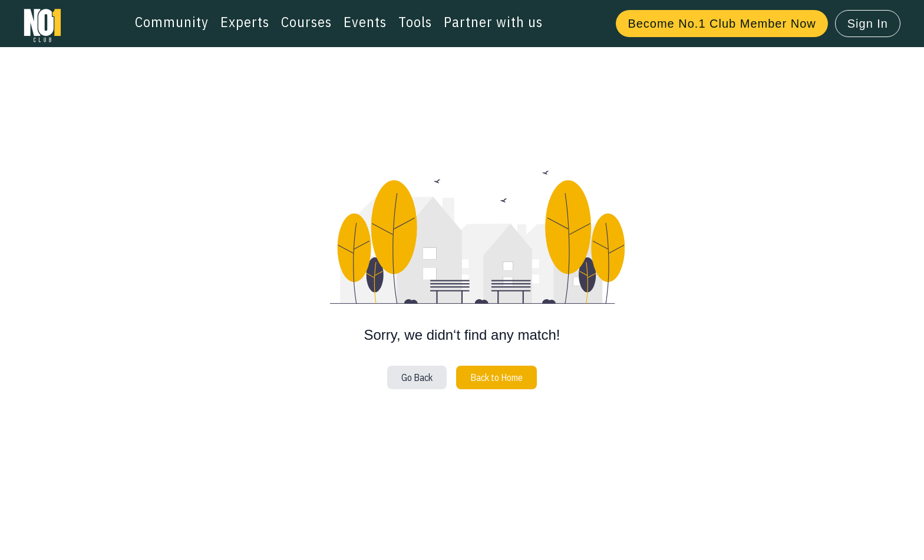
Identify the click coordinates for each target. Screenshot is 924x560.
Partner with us (493, 22)
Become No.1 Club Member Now (722, 24)
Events (365, 22)
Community (172, 22)
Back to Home (496, 377)
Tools (415, 22)
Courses (306, 22)
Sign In (868, 24)
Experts (245, 22)
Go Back (417, 377)
